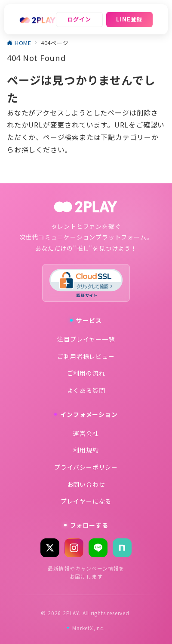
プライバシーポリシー (86, 467)
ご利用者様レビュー (86, 356)
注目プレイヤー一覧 (86, 339)
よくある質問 (86, 390)
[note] (122, 548)
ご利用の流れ (86, 373)
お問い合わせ (86, 484)
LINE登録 (129, 19)
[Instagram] (74, 548)
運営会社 (86, 433)
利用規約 (86, 450)
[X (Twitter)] (50, 548)
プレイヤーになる (86, 501)
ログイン (79, 19)
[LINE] (98, 548)
